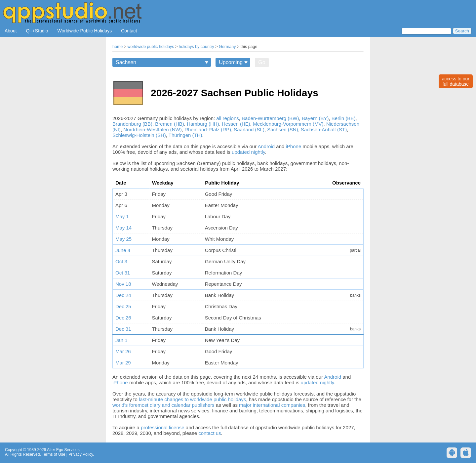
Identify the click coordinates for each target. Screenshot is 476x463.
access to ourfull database (456, 81)
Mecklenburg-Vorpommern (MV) (288, 124)
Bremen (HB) (170, 124)
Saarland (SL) (249, 129)
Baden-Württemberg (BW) (270, 118)
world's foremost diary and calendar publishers (163, 405)
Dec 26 (123, 318)
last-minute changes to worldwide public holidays (192, 399)
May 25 (123, 239)
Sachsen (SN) (282, 129)
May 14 (123, 228)
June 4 (123, 250)
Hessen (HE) (236, 124)
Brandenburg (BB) (132, 124)
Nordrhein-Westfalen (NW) (152, 129)
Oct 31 (123, 273)
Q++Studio (37, 31)
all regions (227, 118)
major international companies (272, 405)
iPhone (294, 146)
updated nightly (248, 152)
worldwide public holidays (151, 47)
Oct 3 (121, 261)
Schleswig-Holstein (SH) (139, 135)
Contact (129, 31)
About (11, 31)
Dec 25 (123, 306)
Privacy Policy (81, 454)
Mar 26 (123, 351)
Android (266, 146)
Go (262, 62)
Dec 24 (123, 295)
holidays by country (197, 47)
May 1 (122, 216)
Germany (227, 47)
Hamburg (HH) (203, 124)
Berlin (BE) (344, 118)
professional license (163, 427)
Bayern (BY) (315, 118)
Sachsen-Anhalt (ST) (324, 129)
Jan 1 (121, 340)
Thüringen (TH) (185, 135)
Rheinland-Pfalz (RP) (208, 129)
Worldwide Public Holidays (85, 31)
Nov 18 (123, 284)
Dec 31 (123, 329)
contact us (210, 433)
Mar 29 (123, 363)
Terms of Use (54, 454)
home (118, 47)
